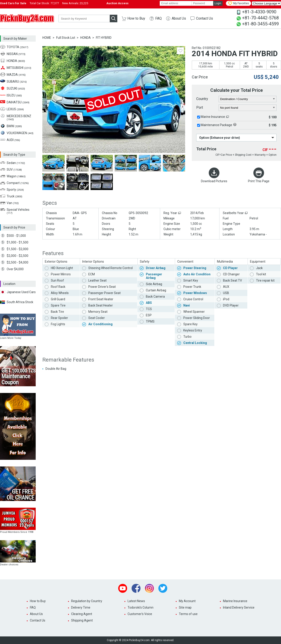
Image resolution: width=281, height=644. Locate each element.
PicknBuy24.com (27, 18)
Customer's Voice (140, 614)
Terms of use (188, 614)
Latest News (136, 601)
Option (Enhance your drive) (220, 138)
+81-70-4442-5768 (260, 18)
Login (218, 3)
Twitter (163, 588)
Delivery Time (81, 607)
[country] (248, 99)
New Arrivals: (75, 3)
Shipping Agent (82, 620)
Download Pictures (214, 181)
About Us (179, 18)
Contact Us (205, 18)
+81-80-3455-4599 (260, 24)
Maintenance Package (216, 125)
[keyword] (84, 18)
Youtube (123, 588)
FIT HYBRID (104, 38)
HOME (47, 38)
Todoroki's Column (140, 607)
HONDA (86, 38)
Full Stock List (66, 38)
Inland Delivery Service (239, 607)
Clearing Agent (82, 614)
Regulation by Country (87, 601)
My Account (187, 601)
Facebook (136, 588)
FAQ (158, 18)
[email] (176, 3)
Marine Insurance (213, 117)
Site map (185, 607)
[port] (248, 108)
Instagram (149, 588)
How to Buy (136, 18)
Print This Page (259, 181)
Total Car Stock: (44, 3)
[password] (202, 3)
